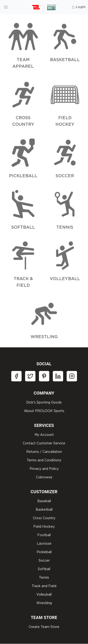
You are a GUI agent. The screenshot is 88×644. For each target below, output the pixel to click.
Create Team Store (44, 627)
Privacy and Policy (44, 469)
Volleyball (44, 595)
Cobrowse (44, 477)
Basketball (44, 510)
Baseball (44, 501)
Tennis (44, 578)
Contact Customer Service (44, 443)
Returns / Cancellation (44, 452)
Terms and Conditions (44, 460)
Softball (44, 569)
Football (44, 535)
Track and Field (44, 586)
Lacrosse (44, 544)
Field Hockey (44, 527)
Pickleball (44, 552)
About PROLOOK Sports (44, 411)
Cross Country (44, 518)
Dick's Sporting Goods (44, 403)
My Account (44, 435)
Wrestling (44, 603)
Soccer (44, 561)
